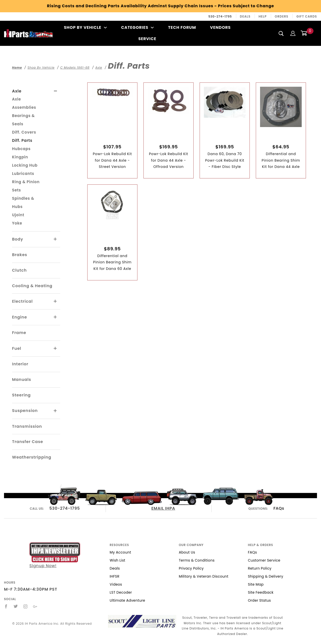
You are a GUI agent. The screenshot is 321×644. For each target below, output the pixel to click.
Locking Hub (25, 165)
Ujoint (18, 215)
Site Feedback (261, 592)
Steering (21, 395)
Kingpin (20, 157)
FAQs (279, 508)
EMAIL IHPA (163, 508)
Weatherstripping (32, 457)
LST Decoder (121, 592)
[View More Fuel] (55, 349)
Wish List (117, 560)
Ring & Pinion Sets (26, 186)
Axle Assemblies (24, 103)
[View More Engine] (55, 317)
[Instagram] (26, 606)
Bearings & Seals (23, 120)
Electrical (22, 301)
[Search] (281, 33)
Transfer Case (28, 442)
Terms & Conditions (197, 560)
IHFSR (114, 576)
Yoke (17, 223)
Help (263, 16)
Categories (138, 27)
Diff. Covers (24, 132)
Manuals (22, 380)
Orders (282, 16)
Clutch (19, 270)
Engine (20, 317)
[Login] (293, 33)
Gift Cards (307, 16)
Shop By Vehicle (86, 27)
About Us (187, 552)
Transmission (27, 426)
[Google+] (35, 606)
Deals (245, 16)
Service (147, 39)
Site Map (256, 584)
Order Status (259, 600)
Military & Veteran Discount (204, 576)
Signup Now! (55, 555)
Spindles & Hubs (23, 202)
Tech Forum (182, 27)
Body (18, 239)
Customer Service (264, 560)
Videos (116, 584)
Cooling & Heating (32, 286)
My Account (120, 552)
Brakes (20, 255)
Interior (20, 364)
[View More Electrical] (55, 301)
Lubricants (23, 174)
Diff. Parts (22, 140)
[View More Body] (55, 239)
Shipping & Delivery (265, 576)
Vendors (220, 27)
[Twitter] (16, 606)
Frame (19, 333)
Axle (17, 91)
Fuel (17, 348)
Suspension (25, 411)
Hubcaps (21, 149)
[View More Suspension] (55, 411)
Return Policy (260, 568)
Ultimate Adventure (127, 600)
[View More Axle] (56, 91)
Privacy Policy (191, 568)
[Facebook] (6, 606)
